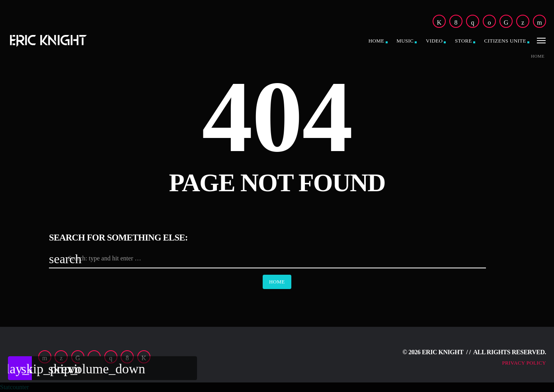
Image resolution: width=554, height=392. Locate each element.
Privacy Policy (524, 363)
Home (376, 41)
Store (463, 41)
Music (405, 41)
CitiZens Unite (505, 41)
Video (434, 41)
